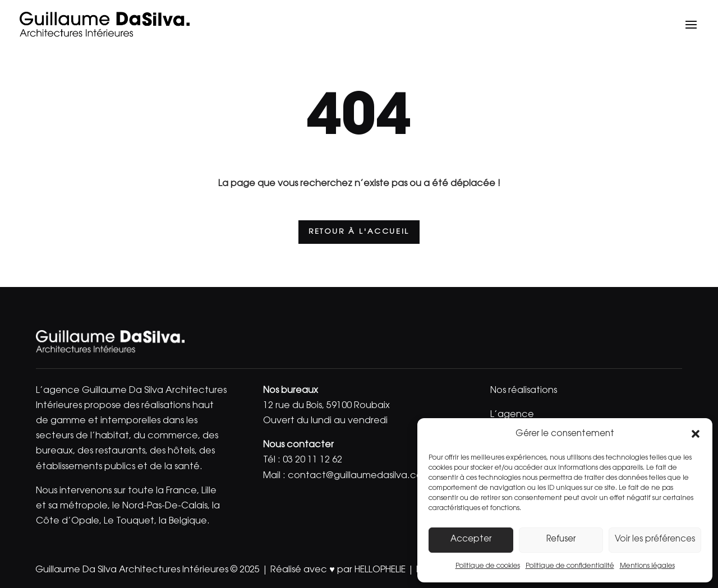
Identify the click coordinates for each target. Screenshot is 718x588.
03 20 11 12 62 (312, 460)
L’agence (512, 415)
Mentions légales (647, 566)
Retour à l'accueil (359, 232)
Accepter (471, 540)
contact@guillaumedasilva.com (359, 476)
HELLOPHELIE (380, 570)
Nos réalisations (524, 391)
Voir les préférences (655, 540)
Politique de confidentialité (570, 566)
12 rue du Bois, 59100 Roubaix (326, 406)
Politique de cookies (488, 566)
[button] (696, 434)
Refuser (561, 540)
